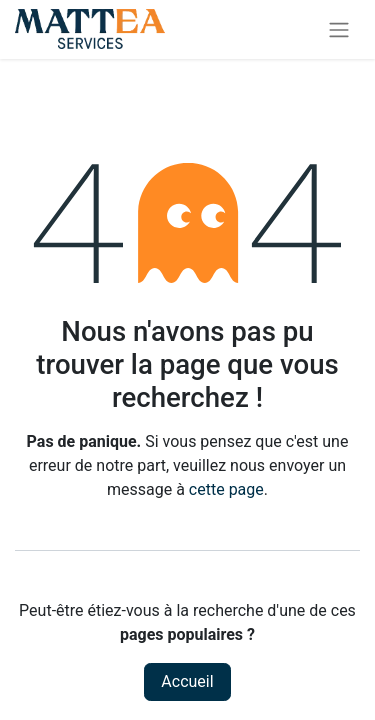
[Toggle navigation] (339, 29)
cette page (226, 489)
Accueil (187, 681)
